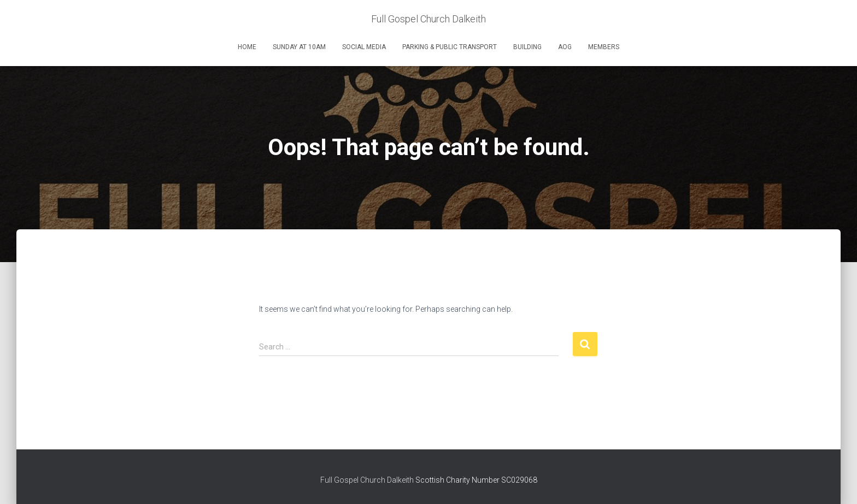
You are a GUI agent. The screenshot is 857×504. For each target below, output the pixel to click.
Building (527, 47)
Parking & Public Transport (450, 47)
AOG (565, 47)
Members (604, 47)
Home (247, 47)
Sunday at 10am (299, 47)
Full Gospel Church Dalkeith (368, 480)
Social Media (364, 47)
